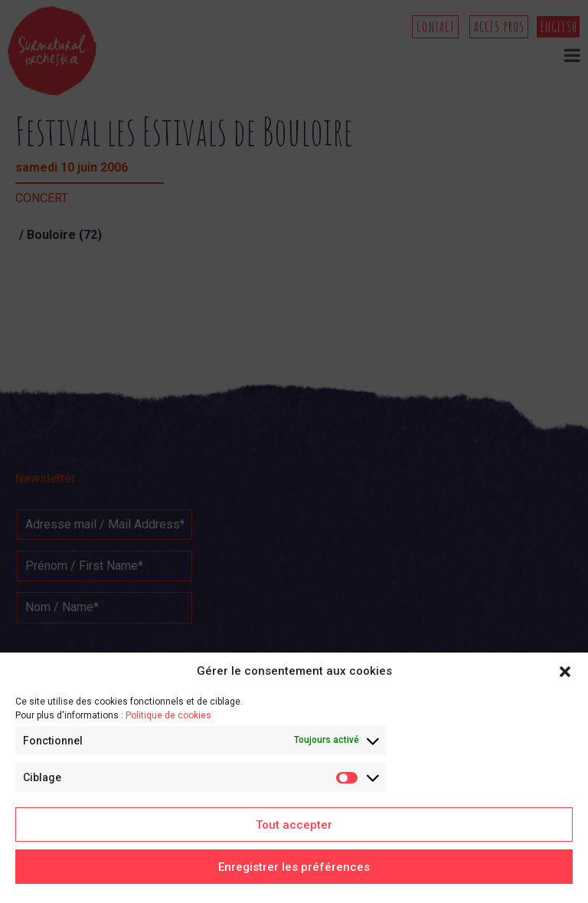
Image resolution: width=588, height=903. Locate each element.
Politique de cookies (168, 715)
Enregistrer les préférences (294, 867)
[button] (565, 672)
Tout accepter (294, 825)
